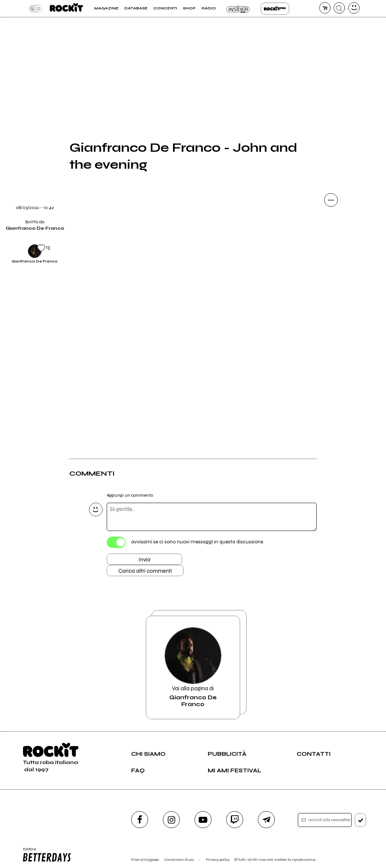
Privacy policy (218, 860)
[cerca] (339, 8)
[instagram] (171, 820)
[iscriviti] (361, 820)
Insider (238, 9)
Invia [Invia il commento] (144, 560)
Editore (47, 855)
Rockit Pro (275, 9)
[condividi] (331, 200)
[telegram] (266, 820)
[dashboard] (354, 8)
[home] (66, 8)
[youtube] (203, 820)
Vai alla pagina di (193, 667)
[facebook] (140, 820)
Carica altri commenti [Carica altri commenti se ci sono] (145, 571)
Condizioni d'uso (179, 860)
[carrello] (325, 8)
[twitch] (235, 820)
